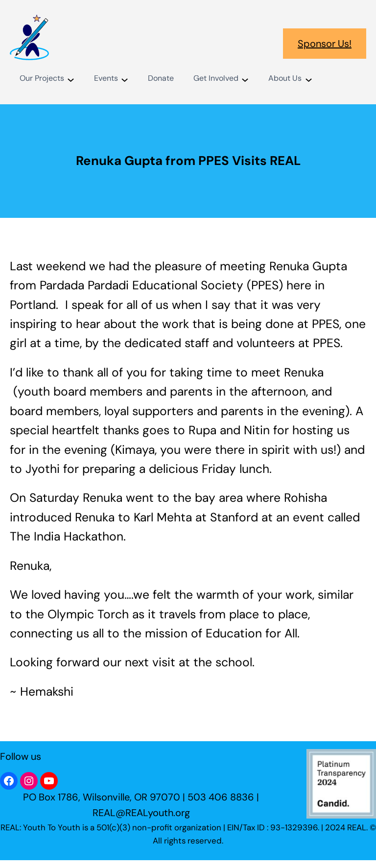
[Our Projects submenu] (71, 79)
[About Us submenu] (309, 79)
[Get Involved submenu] (245, 79)
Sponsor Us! (325, 44)
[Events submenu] (125, 79)
